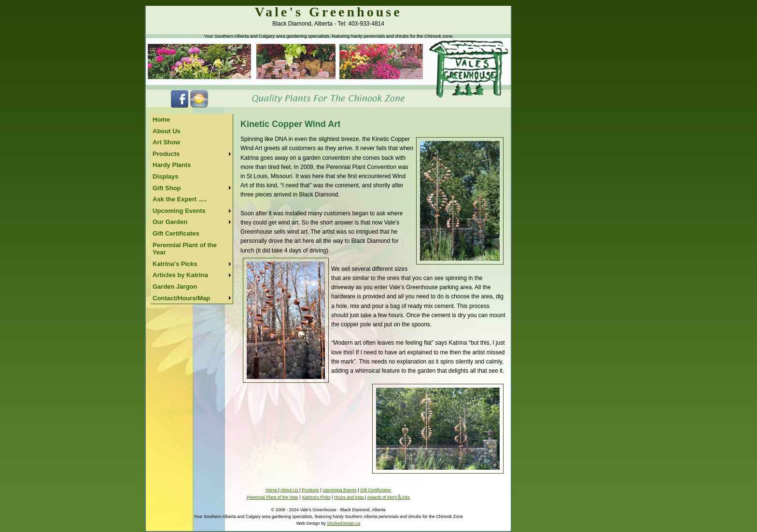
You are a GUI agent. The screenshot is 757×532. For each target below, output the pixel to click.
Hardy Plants (172, 165)
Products (166, 154)
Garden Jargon (175, 287)
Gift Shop (167, 188)
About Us (167, 131)
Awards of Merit (383, 497)
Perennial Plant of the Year (185, 249)
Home (161, 119)
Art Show (166, 142)
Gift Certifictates (376, 490)
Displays (165, 176)
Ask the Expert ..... (180, 199)
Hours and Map (350, 497)
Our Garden (170, 222)
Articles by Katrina (180, 275)
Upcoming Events (179, 211)
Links (405, 497)
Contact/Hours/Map (181, 298)
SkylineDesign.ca (343, 523)
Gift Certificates (176, 233)
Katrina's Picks (175, 264)
